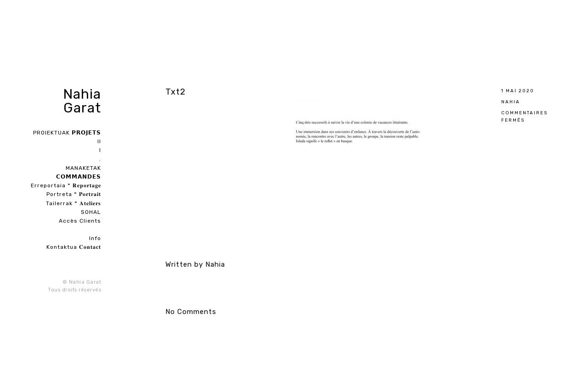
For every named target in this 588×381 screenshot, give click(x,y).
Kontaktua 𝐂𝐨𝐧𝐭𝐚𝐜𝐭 (74, 247)
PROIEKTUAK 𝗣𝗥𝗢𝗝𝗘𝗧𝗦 (67, 133)
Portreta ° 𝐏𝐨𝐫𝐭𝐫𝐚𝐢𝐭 (74, 194)
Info (95, 238)
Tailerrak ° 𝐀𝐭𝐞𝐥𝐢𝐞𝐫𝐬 (73, 203)
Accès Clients (80, 221)
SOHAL (91, 212)
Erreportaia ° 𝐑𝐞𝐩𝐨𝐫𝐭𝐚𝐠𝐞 (66, 185)
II (99, 141)
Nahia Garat (82, 101)
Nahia (511, 102)
